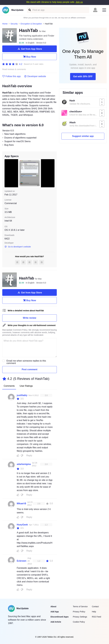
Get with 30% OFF (83, 76)
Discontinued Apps (60, 617)
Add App (55, 612)
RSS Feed (96, 617)
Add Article (56, 622)
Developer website (35, 76)
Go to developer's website (18, 247)
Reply (29, 455)
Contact (95, 607)
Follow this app (11, 76)
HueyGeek (22, 525)
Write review (30, 318)
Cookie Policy (79, 622)
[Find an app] (29, 10)
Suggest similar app (83, 136)
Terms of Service (80, 607)
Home (5, 24)
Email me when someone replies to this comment (26, 362)
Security (14, 24)
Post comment (30, 369)
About (53, 607)
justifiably (22, 395)
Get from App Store (30, 49)
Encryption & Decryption (31, 24)
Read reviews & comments (14, 69)
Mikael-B (21, 503)
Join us (79, 2)
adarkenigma (24, 464)
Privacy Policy (79, 612)
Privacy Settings (80, 617)
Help (94, 612)
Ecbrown (22, 561)
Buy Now (29, 57)
